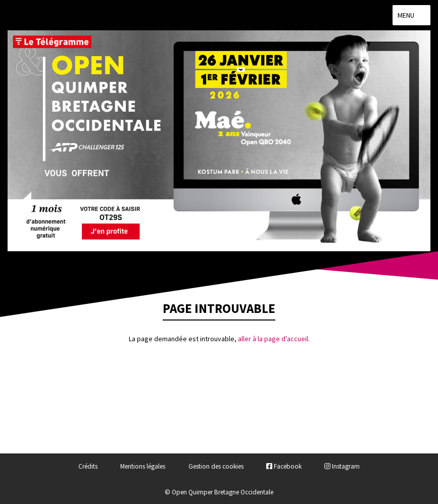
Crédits (88, 466)
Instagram (342, 466)
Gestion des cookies (216, 466)
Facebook (284, 466)
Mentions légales (143, 466)
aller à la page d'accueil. (274, 339)
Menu (411, 15)
